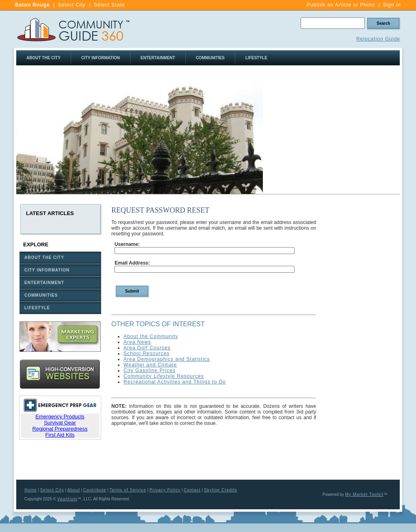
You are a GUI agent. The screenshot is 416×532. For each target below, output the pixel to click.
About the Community (151, 336)
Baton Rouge (32, 5)
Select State (109, 5)
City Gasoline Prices (149, 370)
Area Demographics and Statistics (167, 359)
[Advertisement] (331, 138)
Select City (71, 5)
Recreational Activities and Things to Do (175, 382)
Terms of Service (128, 490)
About (74, 490)
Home (31, 490)
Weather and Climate (150, 365)
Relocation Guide (378, 39)
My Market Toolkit (364, 494)
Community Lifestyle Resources (164, 376)
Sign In (392, 5)
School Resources (146, 353)
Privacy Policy (165, 490)
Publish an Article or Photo (341, 5)
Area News (137, 342)
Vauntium (67, 499)
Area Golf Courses (147, 348)
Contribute (95, 490)
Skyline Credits (221, 490)
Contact (192, 490)
